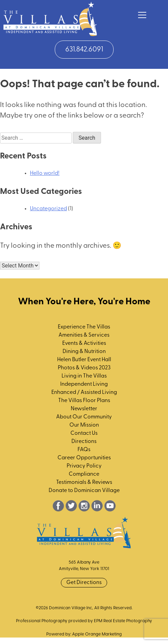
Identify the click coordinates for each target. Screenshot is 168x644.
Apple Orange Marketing (97, 634)
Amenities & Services (84, 335)
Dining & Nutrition (84, 352)
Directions (84, 442)
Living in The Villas (84, 376)
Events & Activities (84, 343)
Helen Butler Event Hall (84, 360)
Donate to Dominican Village (84, 491)
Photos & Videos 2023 (84, 368)
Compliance (84, 474)
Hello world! (45, 173)
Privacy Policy (84, 466)
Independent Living (84, 384)
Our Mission (84, 425)
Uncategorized (48, 209)
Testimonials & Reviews (84, 482)
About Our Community (84, 417)
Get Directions (84, 583)
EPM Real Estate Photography (123, 621)
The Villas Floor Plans (84, 401)
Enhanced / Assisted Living (84, 393)
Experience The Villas (84, 327)
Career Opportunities (84, 458)
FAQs (84, 450)
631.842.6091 (84, 50)
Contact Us (84, 433)
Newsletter (84, 409)
